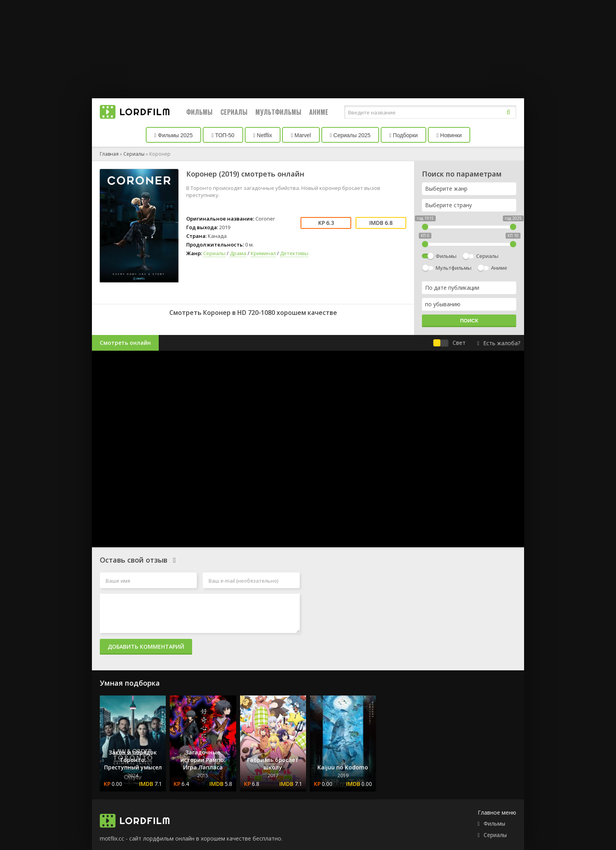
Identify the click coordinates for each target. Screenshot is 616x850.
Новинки (449, 135)
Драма (238, 253)
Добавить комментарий (146, 647)
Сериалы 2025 (350, 135)
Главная (109, 154)
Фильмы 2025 (174, 135)
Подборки (403, 135)
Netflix (263, 135)
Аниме (319, 112)
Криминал (263, 253)
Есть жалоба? (499, 343)
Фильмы (199, 112)
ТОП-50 (223, 135)
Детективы (294, 253)
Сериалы (234, 112)
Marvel (301, 135)
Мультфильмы (278, 112)
